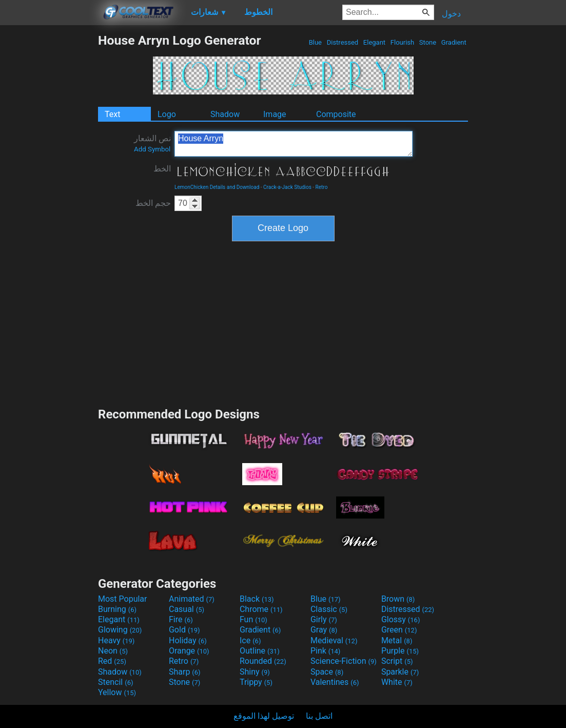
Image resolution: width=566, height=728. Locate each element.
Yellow (117, 692)
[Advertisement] (49, 187)
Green (399, 630)
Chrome (261, 609)
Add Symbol (152, 149)
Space (327, 672)
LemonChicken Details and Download (217, 187)
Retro (322, 187)
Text (112, 114)
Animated (192, 599)
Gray (324, 630)
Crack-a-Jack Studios (287, 187)
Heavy (116, 640)
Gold (184, 630)
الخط (162, 169)
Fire (181, 619)
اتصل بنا (319, 716)
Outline (260, 651)
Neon (113, 651)
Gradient (454, 42)
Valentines (335, 682)
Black (257, 599)
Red (112, 661)
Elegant (375, 42)
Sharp (185, 672)
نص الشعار (152, 143)
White (397, 682)
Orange (189, 651)
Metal (397, 640)
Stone (428, 42)
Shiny (255, 672)
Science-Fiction (344, 661)
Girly (324, 619)
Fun (253, 619)
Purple (400, 651)
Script (397, 661)
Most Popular (123, 599)
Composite (336, 114)
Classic (329, 609)
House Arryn (294, 144)
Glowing (120, 630)
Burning (117, 609)
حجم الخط (153, 203)
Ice (250, 640)
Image (275, 114)
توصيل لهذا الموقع (264, 716)
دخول (451, 14)
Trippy (256, 682)
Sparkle (400, 672)
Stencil (115, 682)
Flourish (403, 42)
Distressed (342, 42)
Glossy (401, 619)
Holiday (188, 640)
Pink (326, 651)
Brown (398, 599)
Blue (315, 42)
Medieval (334, 640)
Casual (187, 609)
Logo (167, 114)
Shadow (225, 114)
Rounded (263, 661)
